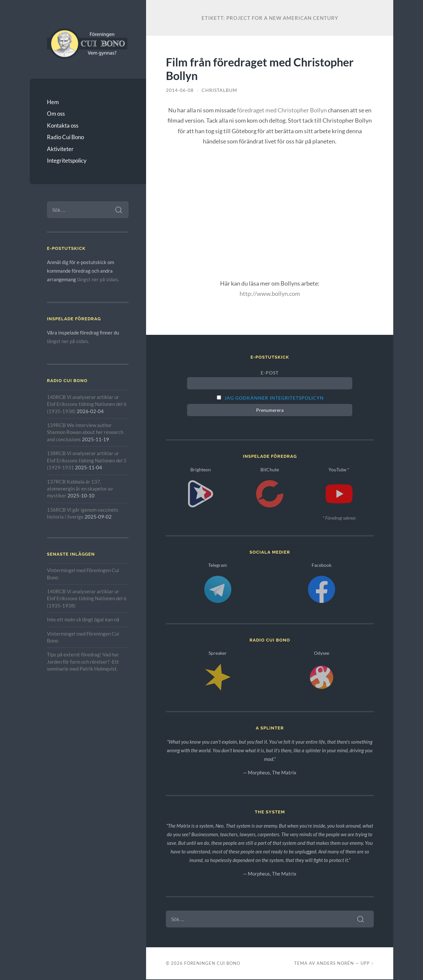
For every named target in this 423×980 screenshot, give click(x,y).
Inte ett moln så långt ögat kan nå (83, 619)
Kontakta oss (63, 125)
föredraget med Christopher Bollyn (282, 110)
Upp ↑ (367, 964)
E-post (270, 373)
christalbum (219, 90)
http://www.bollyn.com (270, 294)
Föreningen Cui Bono (212, 964)
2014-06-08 (180, 90)
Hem (53, 102)
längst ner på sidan (97, 279)
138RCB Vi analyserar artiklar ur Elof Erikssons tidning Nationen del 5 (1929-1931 (87, 460)
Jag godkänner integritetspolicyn (274, 398)
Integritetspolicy (67, 160)
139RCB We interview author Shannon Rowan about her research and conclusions (85, 432)
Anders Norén (335, 964)
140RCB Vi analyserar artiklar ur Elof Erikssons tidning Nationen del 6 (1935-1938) (87, 404)
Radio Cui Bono (65, 137)
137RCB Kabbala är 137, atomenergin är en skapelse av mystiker (80, 489)
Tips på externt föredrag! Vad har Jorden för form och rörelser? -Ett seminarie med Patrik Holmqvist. (83, 662)
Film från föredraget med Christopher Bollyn (260, 69)
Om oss (56, 114)
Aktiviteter (60, 149)
